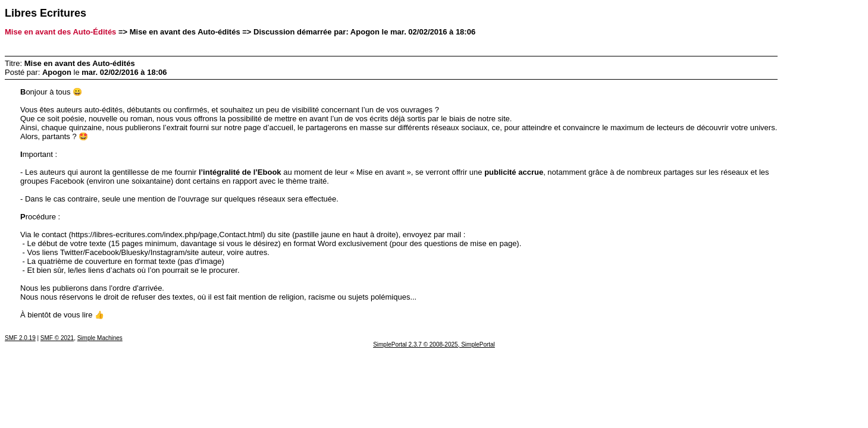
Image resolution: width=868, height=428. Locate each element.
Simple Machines (100, 338)
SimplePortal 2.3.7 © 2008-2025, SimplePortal (434, 344)
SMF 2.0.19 (20, 338)
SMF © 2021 (57, 338)
